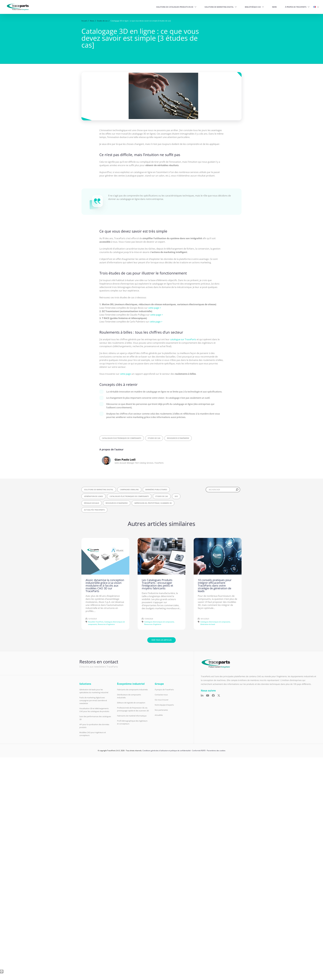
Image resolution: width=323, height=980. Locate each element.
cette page (125, 374)
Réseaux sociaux (92, 503)
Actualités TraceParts (94, 510)
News (274, 7)
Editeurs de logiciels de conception (131, 703)
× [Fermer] (2, 971)
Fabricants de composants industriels (132, 690)
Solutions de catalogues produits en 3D (175, 7)
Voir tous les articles (161, 640)
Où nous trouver (162, 700)
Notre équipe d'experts (164, 705)
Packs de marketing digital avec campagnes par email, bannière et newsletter (93, 700)
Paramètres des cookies (216, 751)
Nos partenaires (161, 710)
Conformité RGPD (199, 751)
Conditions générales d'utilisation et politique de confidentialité (167, 751)
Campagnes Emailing (129, 490)
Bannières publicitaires (156, 490)
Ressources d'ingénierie (178, 438)
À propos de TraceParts (296, 7)
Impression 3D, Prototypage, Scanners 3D (153, 503)
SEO (176, 496)
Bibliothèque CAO (253, 7)
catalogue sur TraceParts (183, 339)
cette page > (155, 308)
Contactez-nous (161, 695)
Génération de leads (94, 496)
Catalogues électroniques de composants (122, 438)
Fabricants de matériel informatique (132, 716)
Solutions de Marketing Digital (219, 7)
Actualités (159, 715)
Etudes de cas (154, 438)
